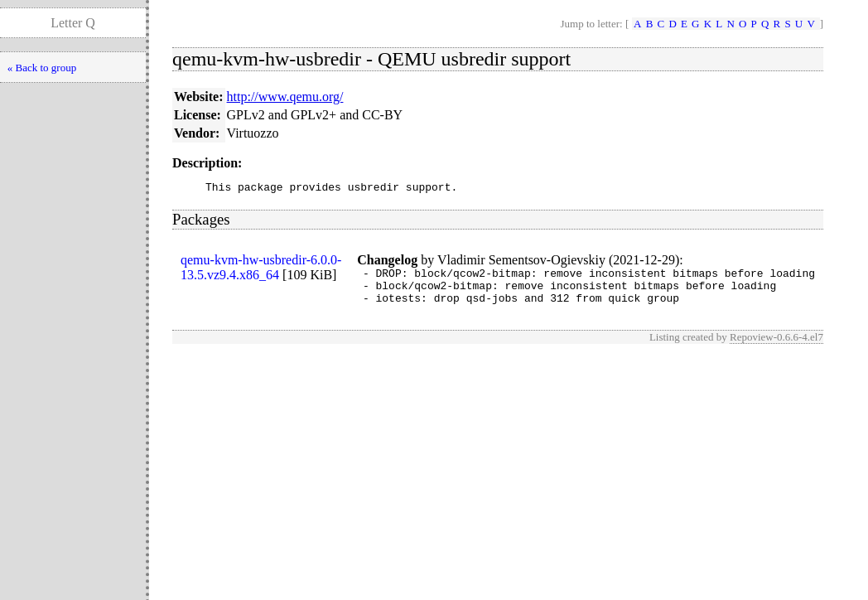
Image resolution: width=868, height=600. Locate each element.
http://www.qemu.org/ (285, 97)
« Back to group (42, 68)
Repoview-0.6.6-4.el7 (776, 347)
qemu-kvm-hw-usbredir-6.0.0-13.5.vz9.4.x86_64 (261, 270)
